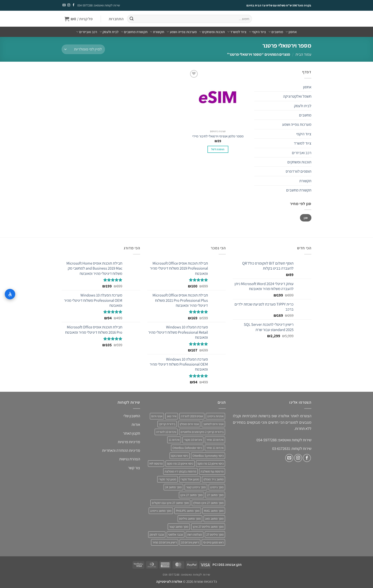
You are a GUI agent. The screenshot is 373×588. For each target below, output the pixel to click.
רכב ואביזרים (87, 32)
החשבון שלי (132, 416)
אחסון (291, 32)
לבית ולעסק (109, 32)
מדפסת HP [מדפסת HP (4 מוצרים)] (156, 464)
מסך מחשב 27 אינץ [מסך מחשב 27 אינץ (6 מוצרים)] (191, 495)
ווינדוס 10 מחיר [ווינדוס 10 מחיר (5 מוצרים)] (215, 440)
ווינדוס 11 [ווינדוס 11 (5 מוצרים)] (174, 440)
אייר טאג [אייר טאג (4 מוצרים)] (172, 416)
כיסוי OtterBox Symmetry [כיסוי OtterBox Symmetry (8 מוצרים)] (208, 456)
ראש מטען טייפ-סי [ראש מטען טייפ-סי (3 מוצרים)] (213, 542)
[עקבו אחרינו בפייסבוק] (73, 5)
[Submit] (131, 19)
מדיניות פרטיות (129, 442)
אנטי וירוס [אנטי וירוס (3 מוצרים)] (157, 416)
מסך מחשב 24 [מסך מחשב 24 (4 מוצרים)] (173, 487)
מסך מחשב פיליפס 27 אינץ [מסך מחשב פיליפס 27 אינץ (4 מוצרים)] (208, 527)
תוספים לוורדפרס (299, 171)
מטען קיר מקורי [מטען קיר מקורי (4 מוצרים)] (167, 479)
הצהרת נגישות (130, 459)
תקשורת (157, 32)
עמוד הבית (303, 54)
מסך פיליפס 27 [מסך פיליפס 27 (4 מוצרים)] (215, 535)
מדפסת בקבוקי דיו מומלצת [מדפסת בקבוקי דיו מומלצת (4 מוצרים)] (180, 471)
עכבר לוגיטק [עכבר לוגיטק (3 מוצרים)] (157, 535)
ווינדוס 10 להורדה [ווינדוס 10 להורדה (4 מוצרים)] (166, 432)
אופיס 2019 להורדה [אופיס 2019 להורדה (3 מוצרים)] (192, 416)
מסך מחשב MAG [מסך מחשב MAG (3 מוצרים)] (214, 511)
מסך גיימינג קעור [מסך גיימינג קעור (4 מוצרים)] (196, 487)
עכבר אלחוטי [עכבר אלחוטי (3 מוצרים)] (176, 535)
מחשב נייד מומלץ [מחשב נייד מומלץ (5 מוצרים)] (213, 479)
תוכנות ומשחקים (212, 32)
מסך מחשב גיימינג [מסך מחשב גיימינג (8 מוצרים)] (161, 511)
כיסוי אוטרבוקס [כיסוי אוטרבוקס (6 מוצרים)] (180, 456)
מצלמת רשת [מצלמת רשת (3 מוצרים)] (195, 535)
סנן (306, 218)
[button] (116, 19)
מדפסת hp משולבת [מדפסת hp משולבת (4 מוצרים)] (212, 471)
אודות (136, 424)
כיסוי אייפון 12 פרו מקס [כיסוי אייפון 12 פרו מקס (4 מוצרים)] (211, 464)
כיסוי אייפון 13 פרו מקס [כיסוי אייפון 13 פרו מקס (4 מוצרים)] (180, 464)
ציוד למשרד (237, 32)
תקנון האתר (132, 433)
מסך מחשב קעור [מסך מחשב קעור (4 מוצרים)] (179, 527)
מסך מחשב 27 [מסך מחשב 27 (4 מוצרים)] (215, 495)
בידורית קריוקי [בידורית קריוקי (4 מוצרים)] (167, 424)
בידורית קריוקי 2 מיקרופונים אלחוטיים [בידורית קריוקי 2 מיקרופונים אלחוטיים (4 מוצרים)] (202, 432)
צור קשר (134, 468)
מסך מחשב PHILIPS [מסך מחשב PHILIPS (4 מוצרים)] (188, 511)
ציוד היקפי (257, 32)
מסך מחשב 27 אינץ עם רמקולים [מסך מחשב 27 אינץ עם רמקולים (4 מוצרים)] (170, 503)
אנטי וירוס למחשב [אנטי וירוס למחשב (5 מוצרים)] (213, 424)
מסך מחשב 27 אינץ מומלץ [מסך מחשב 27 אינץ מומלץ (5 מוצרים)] (208, 503)
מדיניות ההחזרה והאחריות (121, 450)
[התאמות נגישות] (10, 294)
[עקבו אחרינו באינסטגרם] (69, 5)
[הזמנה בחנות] (83, 49)
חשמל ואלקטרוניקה (297, 96)
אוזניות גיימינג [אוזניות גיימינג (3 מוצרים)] (215, 416)
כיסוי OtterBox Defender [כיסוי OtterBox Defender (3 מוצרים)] (187, 448)
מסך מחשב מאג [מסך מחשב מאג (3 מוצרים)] (214, 519)
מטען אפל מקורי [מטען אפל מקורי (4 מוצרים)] (190, 479)
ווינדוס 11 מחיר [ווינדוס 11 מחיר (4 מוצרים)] (215, 448)
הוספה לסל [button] (218, 149)
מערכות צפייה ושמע (182, 32)
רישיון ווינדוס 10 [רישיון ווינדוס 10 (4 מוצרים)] (190, 542)
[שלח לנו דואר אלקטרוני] (64, 5)
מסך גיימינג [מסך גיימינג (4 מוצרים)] (217, 487)
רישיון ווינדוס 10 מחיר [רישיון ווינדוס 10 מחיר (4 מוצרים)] (165, 542)
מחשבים (276, 32)
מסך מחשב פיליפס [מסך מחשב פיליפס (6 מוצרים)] (190, 519)
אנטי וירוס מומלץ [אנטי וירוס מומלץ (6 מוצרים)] (189, 424)
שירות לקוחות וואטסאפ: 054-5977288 (99, 5)
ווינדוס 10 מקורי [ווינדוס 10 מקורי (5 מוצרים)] (193, 440)
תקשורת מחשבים (134, 32)
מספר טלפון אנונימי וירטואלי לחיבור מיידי (218, 136)
